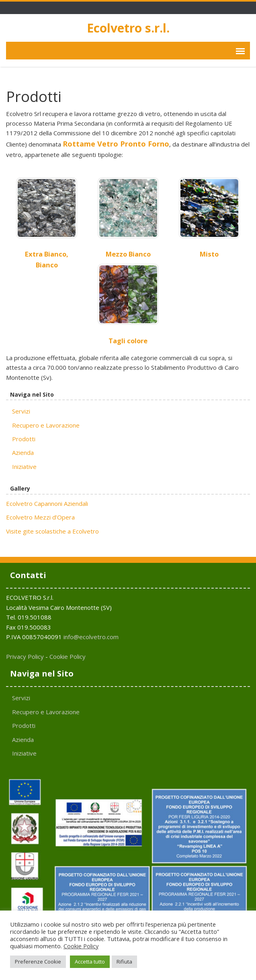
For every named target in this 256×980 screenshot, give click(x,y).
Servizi (21, 411)
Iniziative (24, 467)
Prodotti (24, 439)
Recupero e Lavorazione (46, 425)
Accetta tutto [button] (90, 962)
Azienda (23, 452)
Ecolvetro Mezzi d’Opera (40, 517)
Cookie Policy (68, 656)
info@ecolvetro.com (91, 637)
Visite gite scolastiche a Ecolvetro (52, 531)
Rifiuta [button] (124, 962)
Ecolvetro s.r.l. (128, 28)
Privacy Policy (25, 656)
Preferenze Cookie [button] (38, 962)
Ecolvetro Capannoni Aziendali (47, 503)
